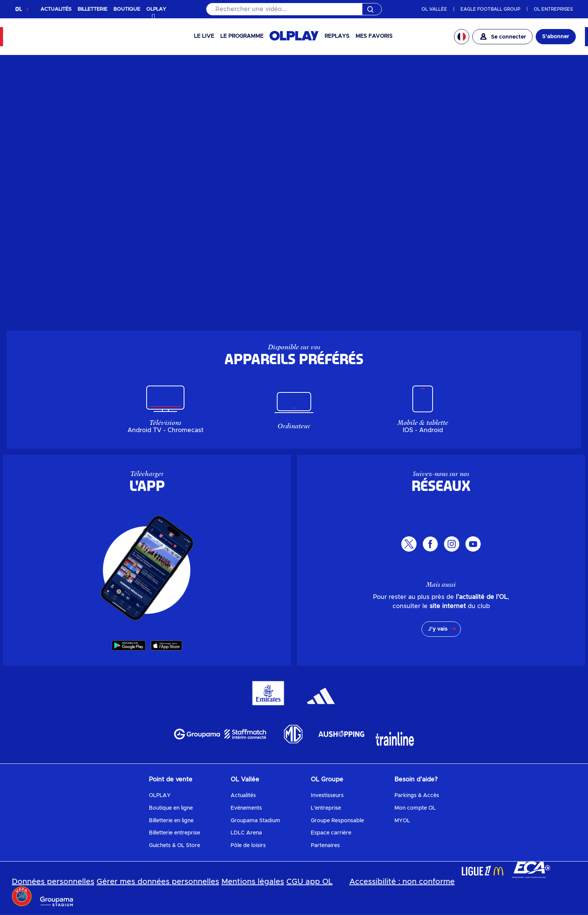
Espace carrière (331, 833)
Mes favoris (374, 36)
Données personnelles (53, 882)
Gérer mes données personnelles (158, 882)
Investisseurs (327, 796)
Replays (337, 36)
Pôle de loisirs (248, 846)
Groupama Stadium (255, 821)
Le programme (242, 36)
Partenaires (325, 846)
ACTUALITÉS (56, 9)
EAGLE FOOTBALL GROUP (490, 9)
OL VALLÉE (434, 9)
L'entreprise (326, 808)
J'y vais (438, 629)
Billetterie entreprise (174, 833)
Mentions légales (253, 882)
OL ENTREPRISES (553, 9)
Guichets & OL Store (174, 846)
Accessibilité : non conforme (402, 882)
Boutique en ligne (171, 808)
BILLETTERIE (92, 9)
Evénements (246, 808)
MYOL (402, 821)
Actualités (243, 796)
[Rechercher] (294, 9)
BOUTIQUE (127, 9)
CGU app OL (309, 882)
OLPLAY (160, 796)
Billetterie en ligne (171, 821)
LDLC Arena (246, 833)
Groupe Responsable (337, 821)
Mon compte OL (415, 808)
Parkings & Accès (417, 796)
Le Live (204, 36)
